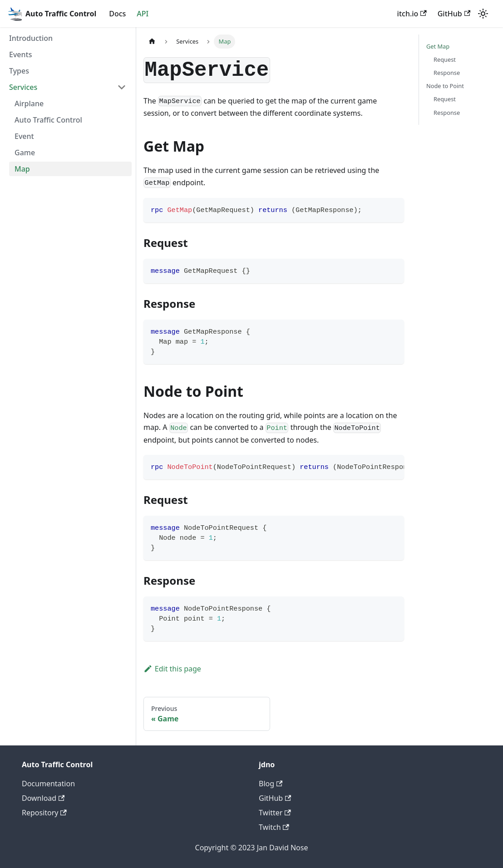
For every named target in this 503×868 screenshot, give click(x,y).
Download (43, 798)
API (143, 14)
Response (447, 73)
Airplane (29, 104)
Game (25, 153)
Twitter (275, 813)
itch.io (412, 14)
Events (20, 54)
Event (24, 136)
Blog (271, 784)
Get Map (438, 46)
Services (23, 87)
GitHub (454, 14)
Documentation (48, 784)
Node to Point (445, 86)
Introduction (31, 38)
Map (22, 169)
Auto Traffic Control (48, 120)
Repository (44, 813)
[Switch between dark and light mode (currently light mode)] (483, 14)
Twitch (274, 827)
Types (19, 71)
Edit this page (172, 669)
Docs (117, 14)
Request (445, 59)
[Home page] (152, 42)
